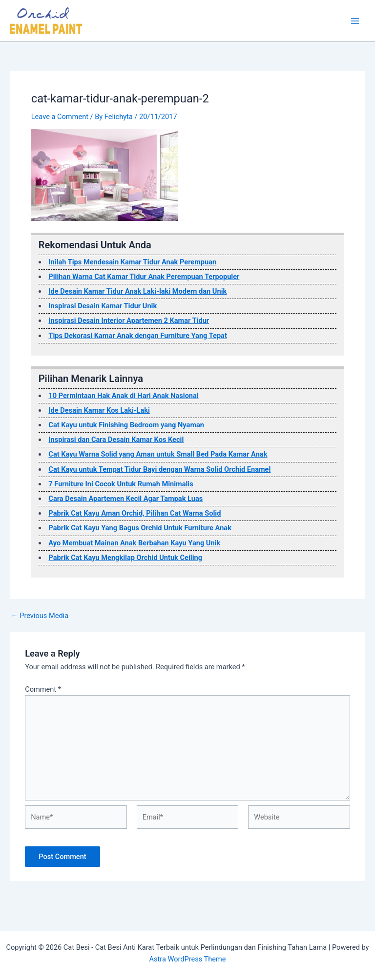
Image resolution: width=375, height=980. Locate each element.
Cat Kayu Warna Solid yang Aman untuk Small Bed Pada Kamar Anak (158, 454)
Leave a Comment (60, 117)
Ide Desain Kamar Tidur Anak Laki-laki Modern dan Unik (137, 291)
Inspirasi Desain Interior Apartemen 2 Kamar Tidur (129, 320)
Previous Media (40, 616)
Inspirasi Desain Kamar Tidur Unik (103, 306)
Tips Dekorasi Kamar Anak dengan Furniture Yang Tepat (137, 336)
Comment (43, 689)
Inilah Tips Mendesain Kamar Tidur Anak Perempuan (132, 262)
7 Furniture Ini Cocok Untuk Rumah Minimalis (121, 484)
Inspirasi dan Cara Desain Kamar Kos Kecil (116, 440)
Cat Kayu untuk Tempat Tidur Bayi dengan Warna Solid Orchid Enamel (159, 469)
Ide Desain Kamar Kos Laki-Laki (99, 410)
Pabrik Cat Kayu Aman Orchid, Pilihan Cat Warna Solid (135, 513)
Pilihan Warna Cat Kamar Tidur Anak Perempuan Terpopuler (144, 277)
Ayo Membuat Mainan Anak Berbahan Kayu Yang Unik (134, 543)
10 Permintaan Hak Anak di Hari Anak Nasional (123, 396)
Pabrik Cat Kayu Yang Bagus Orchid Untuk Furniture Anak (140, 528)
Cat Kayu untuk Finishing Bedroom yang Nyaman (126, 425)
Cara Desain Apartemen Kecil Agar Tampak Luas (125, 499)
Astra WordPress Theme (187, 959)
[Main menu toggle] (355, 21)
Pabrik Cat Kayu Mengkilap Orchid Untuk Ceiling (125, 558)
